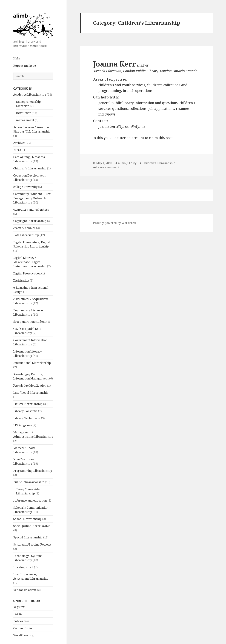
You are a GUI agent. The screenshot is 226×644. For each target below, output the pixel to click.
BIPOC (18, 150)
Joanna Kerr (115, 64)
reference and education (30, 500)
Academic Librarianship (30, 95)
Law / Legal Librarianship (31, 393)
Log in (18, 614)
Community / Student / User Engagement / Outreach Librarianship (32, 198)
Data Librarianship (26, 235)
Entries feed (22, 621)
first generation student (29, 322)
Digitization (21, 280)
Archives (19, 143)
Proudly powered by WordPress (115, 223)
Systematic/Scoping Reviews (32, 544)
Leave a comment (108, 167)
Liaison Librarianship (28, 404)
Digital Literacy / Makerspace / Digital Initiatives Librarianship (30, 262)
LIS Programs (23, 425)
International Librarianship (32, 363)
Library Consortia (25, 411)
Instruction (24, 113)
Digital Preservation (27, 273)
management (25, 120)
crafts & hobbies (24, 228)
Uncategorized (23, 567)
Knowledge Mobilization (30, 386)
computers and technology (31, 210)
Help (17, 58)
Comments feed (24, 628)
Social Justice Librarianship (32, 526)
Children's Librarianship (30, 168)
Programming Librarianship (33, 471)
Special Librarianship (28, 537)
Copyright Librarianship (30, 221)
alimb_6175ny (127, 163)
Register (19, 607)
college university (25, 187)
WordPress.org (23, 635)
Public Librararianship (29, 482)
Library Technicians (27, 418)
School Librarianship (27, 519)
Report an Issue (25, 66)
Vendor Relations (25, 590)
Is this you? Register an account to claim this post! (133, 138)
